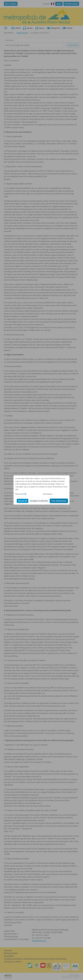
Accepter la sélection (39, 501)
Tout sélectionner (59, 501)
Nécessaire (20, 494)
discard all (23, 501)
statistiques (47, 494)
